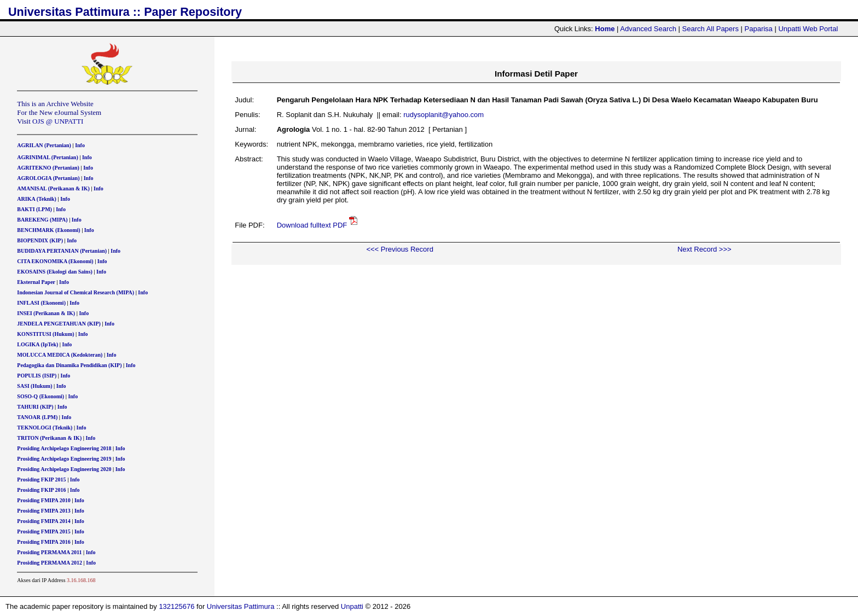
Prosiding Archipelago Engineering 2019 (64, 459)
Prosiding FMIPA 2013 (44, 511)
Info (80, 145)
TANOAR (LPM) (37, 417)
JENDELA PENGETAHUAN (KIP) (59, 324)
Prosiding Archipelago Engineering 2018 (64, 448)
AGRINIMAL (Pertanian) (47, 157)
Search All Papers (711, 29)
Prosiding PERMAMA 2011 (49, 552)
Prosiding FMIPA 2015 (44, 531)
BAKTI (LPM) (34, 209)
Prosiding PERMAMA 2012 (50, 563)
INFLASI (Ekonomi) (41, 303)
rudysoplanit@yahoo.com (444, 115)
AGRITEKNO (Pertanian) (48, 168)
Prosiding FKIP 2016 (41, 490)
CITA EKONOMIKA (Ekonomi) (55, 261)
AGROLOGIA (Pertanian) (48, 178)
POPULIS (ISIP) (37, 376)
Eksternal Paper (36, 282)
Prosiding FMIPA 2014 (44, 521)
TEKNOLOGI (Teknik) (45, 428)
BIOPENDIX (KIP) (40, 240)
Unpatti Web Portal (808, 29)
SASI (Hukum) (34, 386)
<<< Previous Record (399, 249)
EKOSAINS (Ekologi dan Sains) (55, 272)
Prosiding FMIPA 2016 (44, 542)
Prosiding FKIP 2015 (41, 480)
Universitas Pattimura (241, 606)
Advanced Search (648, 29)
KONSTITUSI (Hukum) (45, 334)
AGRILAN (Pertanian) (44, 145)
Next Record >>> (705, 249)
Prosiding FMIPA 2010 (44, 500)
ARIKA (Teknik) (37, 199)
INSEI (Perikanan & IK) (46, 313)
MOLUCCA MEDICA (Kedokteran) (60, 355)
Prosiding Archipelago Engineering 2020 (64, 469)
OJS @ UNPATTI (58, 121)
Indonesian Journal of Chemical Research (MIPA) (76, 292)
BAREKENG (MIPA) (42, 220)
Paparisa (759, 29)
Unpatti (352, 606)
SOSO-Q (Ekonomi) (40, 396)
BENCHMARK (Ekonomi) (48, 230)
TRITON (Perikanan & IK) (49, 438)
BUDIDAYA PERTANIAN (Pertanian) (62, 251)
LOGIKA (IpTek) (37, 344)
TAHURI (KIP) (35, 407)
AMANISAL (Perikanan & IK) (53, 188)
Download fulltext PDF (312, 225)
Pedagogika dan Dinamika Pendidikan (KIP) (69, 365)
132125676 (176, 606)
